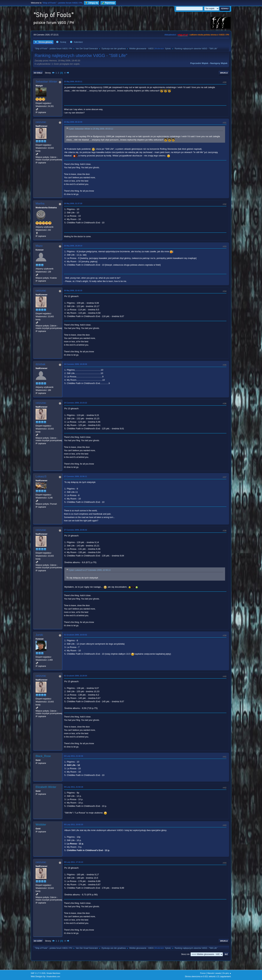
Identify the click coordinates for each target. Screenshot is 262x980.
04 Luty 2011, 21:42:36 (74, 756)
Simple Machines (53, 973)
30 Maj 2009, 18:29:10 (73, 246)
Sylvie (168, 49)
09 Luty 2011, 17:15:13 (74, 862)
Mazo (39, 246)
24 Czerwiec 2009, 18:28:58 (76, 364)
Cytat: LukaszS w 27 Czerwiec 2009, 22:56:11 (90, 570)
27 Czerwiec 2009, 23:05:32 (76, 530)
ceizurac (41, 122)
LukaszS (41, 476)
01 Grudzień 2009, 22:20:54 (76, 676)
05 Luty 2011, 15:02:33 (74, 824)
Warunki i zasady (214, 973)
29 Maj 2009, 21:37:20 (73, 203)
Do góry (38, 941)
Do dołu (38, 73)
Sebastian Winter (46, 82)
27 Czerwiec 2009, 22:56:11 (76, 476)
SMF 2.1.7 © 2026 (38, 973)
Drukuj (224, 73)
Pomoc (203, 973)
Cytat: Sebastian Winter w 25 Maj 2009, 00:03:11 (91, 129)
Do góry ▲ (227, 973)
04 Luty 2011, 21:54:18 (74, 787)
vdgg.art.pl (183, 35)
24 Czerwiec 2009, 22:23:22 (76, 403)
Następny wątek (219, 63)
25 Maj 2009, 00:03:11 (73, 82)
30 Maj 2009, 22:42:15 (73, 290)
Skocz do (185, 954)
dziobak (41, 364)
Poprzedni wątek (199, 63)
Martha (40, 204)
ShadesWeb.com (53, 976)
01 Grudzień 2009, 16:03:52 (76, 635)
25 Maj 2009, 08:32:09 (73, 122)
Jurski (39, 635)
